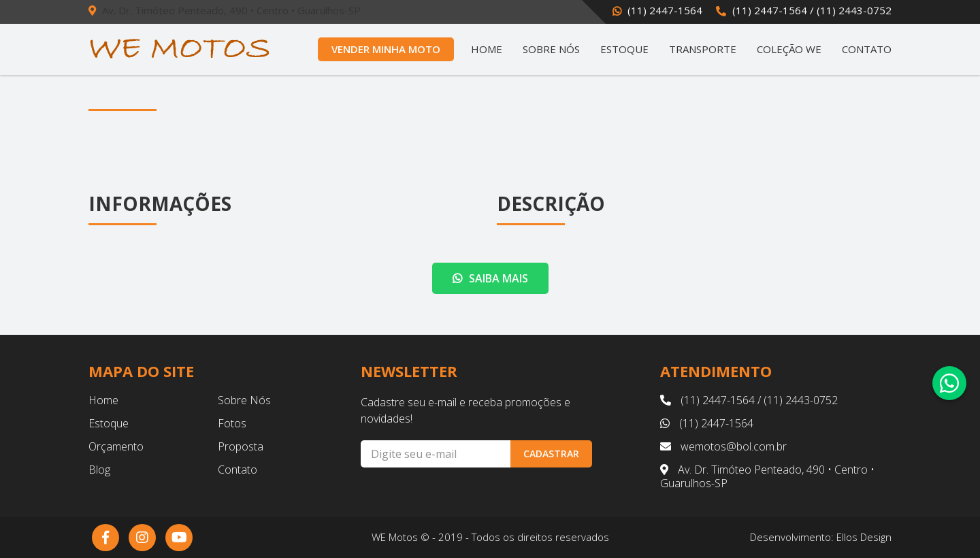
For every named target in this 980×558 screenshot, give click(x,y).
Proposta (241, 446)
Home (487, 49)
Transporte (703, 49)
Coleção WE (789, 49)
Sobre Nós (551, 49)
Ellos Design (864, 537)
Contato (867, 49)
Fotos (232, 423)
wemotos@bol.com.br (723, 446)
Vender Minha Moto (386, 49)
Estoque (624, 49)
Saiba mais (490, 278)
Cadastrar (551, 454)
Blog (99, 470)
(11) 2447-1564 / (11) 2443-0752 (812, 10)
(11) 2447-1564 (665, 10)
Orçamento (116, 446)
